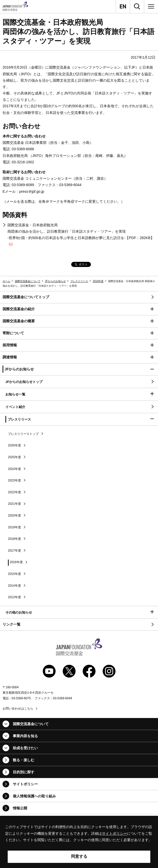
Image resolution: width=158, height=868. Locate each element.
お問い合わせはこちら (18, 709)
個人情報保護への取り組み (34, 796)
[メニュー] (151, 6)
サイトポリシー (25, 784)
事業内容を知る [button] (25, 736)
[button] (79, 309)
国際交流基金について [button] (31, 724)
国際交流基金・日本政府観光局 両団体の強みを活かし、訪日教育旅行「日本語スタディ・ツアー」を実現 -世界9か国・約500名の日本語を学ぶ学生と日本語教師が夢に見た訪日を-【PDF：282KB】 (81, 234)
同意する (79, 856)
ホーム (6, 281)
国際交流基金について (28, 281)
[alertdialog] (79, 842)
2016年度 (98, 281)
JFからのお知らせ (55, 281)
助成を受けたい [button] (25, 748)
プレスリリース (79, 281)
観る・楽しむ (24, 760)
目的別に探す (24, 772)
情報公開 (20, 808)
